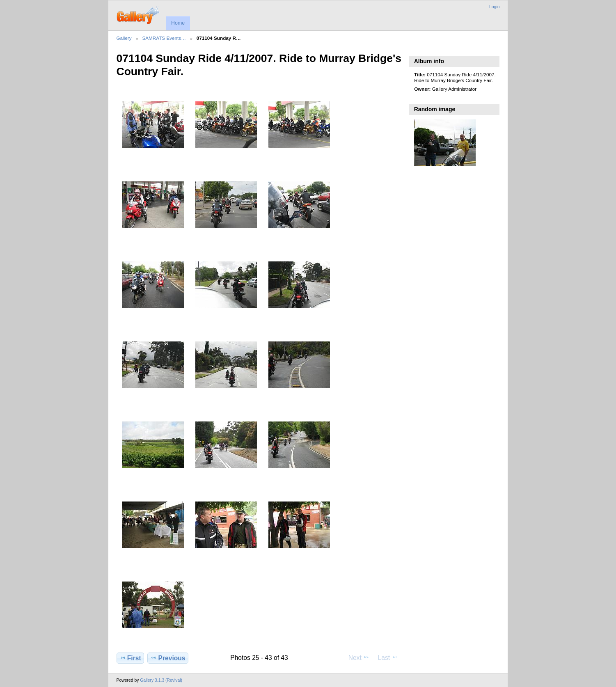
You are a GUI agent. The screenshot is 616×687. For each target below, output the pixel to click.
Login (494, 7)
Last (388, 657)
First (130, 658)
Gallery (124, 38)
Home (178, 23)
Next (359, 657)
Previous (168, 658)
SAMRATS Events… (164, 38)
